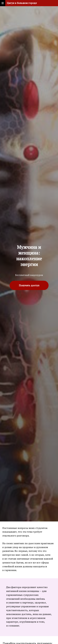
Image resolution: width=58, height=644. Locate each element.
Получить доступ (29, 285)
